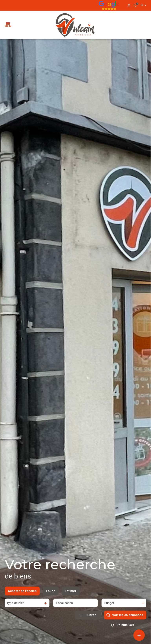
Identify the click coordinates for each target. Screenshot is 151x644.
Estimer (71, 593)
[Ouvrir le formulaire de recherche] (88, 617)
